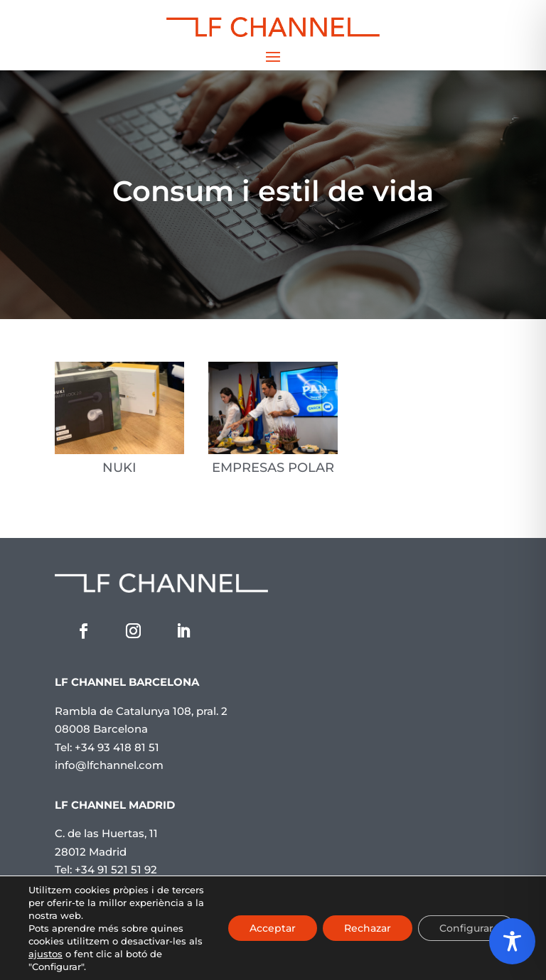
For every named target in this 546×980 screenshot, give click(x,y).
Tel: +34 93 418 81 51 (107, 747)
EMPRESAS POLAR (273, 468)
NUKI (119, 468)
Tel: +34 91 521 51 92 (106, 869)
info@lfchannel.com (109, 765)
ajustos (45, 954)
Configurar (466, 928)
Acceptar (273, 928)
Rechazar (368, 928)
